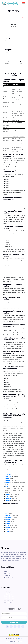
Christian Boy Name (9, 596)
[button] (23, 2)
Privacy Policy (8, 575)
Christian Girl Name (9, 598)
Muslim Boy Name (9, 592)
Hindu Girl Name (8, 602)
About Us (6, 571)
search (17, 510)
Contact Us (7, 573)
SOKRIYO (20, 638)
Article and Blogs (9, 577)
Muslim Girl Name (8, 594)
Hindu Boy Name (8, 600)
